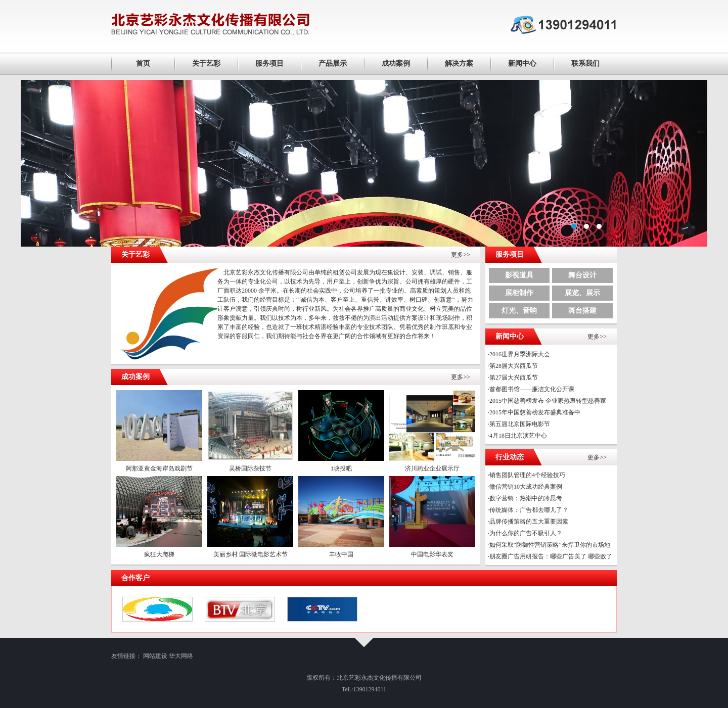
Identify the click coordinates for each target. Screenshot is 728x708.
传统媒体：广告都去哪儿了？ (529, 510)
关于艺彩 (206, 63)
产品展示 (333, 63)
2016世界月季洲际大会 (520, 354)
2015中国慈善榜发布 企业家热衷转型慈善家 (548, 401)
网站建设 (155, 656)
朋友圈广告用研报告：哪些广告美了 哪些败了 (551, 556)
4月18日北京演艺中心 (518, 436)
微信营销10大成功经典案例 (526, 487)
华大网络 (181, 656)
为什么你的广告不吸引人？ (526, 533)
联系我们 (585, 63)
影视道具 (519, 275)
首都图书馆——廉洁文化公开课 (532, 389)
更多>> (461, 255)
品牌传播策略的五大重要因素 (529, 522)
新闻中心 (522, 63)
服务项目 (269, 63)
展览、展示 (582, 293)
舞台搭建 (582, 311)
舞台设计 (582, 275)
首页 (143, 63)
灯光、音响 (519, 311)
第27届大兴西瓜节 (514, 377)
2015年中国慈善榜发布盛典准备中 (535, 412)
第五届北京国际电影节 (520, 424)
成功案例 (396, 63)
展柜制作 (519, 293)
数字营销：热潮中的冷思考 (526, 498)
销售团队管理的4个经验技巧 (527, 475)
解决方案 (459, 63)
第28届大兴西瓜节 (514, 366)
